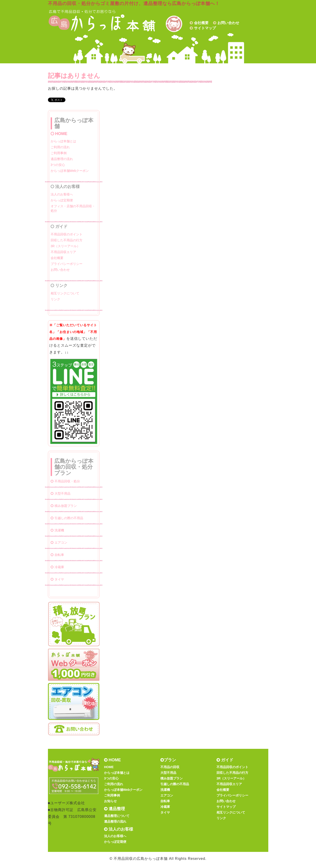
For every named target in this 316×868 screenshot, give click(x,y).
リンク (55, 299)
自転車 (57, 555)
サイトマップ (205, 28)
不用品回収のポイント (67, 234)
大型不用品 (61, 493)
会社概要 (201, 23)
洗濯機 (57, 530)
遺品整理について (117, 816)
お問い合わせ (228, 23)
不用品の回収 (170, 767)
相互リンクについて (65, 293)
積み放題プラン (64, 506)
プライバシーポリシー (67, 264)
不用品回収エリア (63, 252)
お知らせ (110, 801)
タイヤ (57, 579)
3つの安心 (58, 165)
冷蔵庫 (57, 567)
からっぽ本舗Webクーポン (70, 171)
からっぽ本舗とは (63, 141)
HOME (59, 134)
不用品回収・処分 (65, 481)
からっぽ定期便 (62, 200)
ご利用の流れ (60, 147)
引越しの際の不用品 (67, 518)
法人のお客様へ (62, 194)
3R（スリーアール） (65, 246)
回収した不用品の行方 (67, 240)
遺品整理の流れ (62, 159)
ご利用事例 (59, 153)
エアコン (59, 542)
